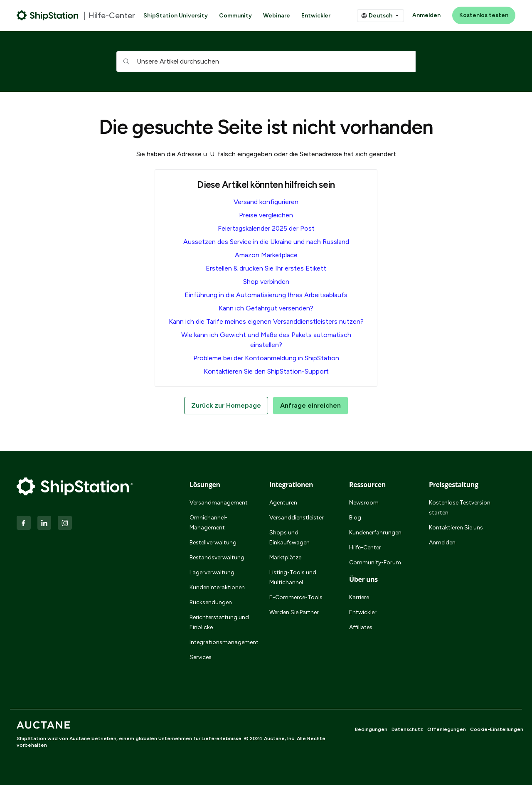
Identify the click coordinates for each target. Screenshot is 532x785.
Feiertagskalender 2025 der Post (266, 228)
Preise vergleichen (266, 215)
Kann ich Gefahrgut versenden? (266, 308)
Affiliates (361, 627)
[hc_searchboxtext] (266, 62)
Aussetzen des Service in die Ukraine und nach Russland (266, 242)
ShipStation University (176, 16)
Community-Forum (375, 562)
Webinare (277, 16)
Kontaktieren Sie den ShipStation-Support (266, 371)
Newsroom (364, 503)
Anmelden (426, 15)
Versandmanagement (219, 503)
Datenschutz (407, 729)
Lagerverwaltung (212, 572)
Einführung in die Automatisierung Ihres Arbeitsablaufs (266, 295)
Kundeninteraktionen (217, 587)
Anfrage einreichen (310, 405)
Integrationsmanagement (219, 642)
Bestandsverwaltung (217, 557)
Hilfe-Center (365, 548)
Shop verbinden (266, 282)
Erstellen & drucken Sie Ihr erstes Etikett (266, 268)
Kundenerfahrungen (375, 533)
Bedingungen (371, 729)
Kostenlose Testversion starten (460, 508)
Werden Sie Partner (294, 612)
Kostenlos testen (484, 15)
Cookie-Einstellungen (497, 729)
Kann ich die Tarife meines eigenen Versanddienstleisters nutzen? (266, 321)
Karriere (359, 597)
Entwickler (316, 16)
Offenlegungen (447, 729)
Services (201, 657)
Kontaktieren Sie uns (456, 528)
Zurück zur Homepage (226, 405)
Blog (355, 518)
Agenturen (283, 503)
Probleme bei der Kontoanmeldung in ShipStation (266, 358)
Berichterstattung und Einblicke (219, 622)
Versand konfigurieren (266, 202)
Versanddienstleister (297, 518)
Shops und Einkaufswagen (289, 538)
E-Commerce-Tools (296, 597)
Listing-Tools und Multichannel (293, 577)
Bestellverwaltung (213, 543)
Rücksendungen (211, 602)
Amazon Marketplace (266, 255)
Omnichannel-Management (208, 523)
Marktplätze (285, 557)
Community (235, 16)
